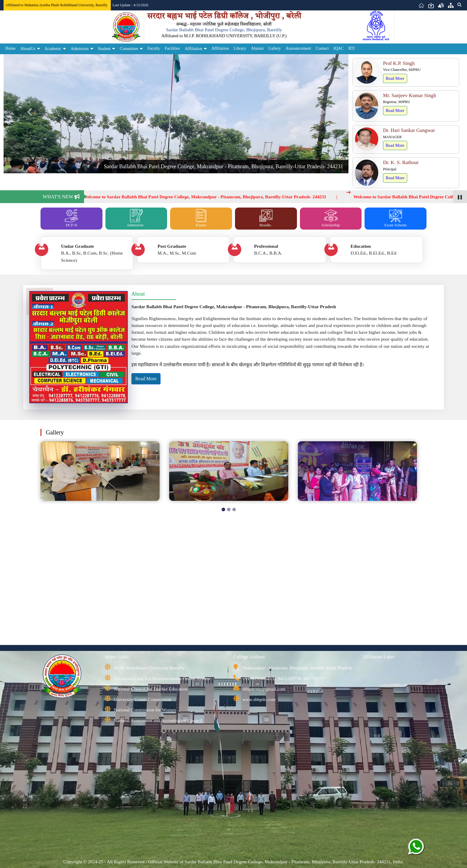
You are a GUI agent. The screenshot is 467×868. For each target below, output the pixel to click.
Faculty (154, 48)
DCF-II (71, 218)
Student (104, 49)
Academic (53, 49)
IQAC (339, 48)
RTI (352, 48)
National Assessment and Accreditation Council (158, 720)
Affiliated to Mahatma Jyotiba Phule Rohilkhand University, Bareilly (56, 5)
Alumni (257, 48)
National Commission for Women (145, 710)
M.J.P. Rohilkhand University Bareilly (149, 668)
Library (240, 48)
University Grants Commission (143, 699)
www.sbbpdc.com (259, 699)
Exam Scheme (396, 218)
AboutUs (28, 49)
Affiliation (193, 49)
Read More (395, 78)
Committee (129, 49)
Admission (80, 49)
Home (10, 48)
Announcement (298, 48)
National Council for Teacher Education (151, 689)
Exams (201, 218)
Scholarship (331, 218)
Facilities (172, 48)
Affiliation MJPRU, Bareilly (393, 673)
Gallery (275, 48)
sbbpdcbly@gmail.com (264, 689)
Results (266, 218)
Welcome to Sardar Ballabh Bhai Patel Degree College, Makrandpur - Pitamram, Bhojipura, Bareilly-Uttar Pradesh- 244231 (208, 197)
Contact (322, 48)
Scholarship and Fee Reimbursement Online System (162, 678)
